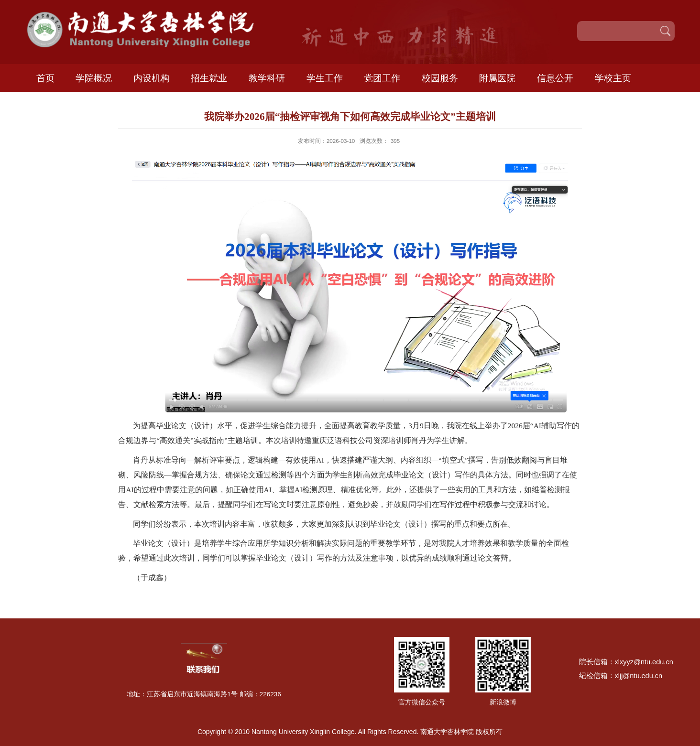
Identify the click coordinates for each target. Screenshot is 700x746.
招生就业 (209, 78)
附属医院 (497, 78)
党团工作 (382, 78)
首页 (45, 78)
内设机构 (152, 78)
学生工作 (325, 78)
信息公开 (555, 78)
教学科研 (267, 78)
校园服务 (440, 78)
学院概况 (94, 78)
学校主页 (613, 78)
